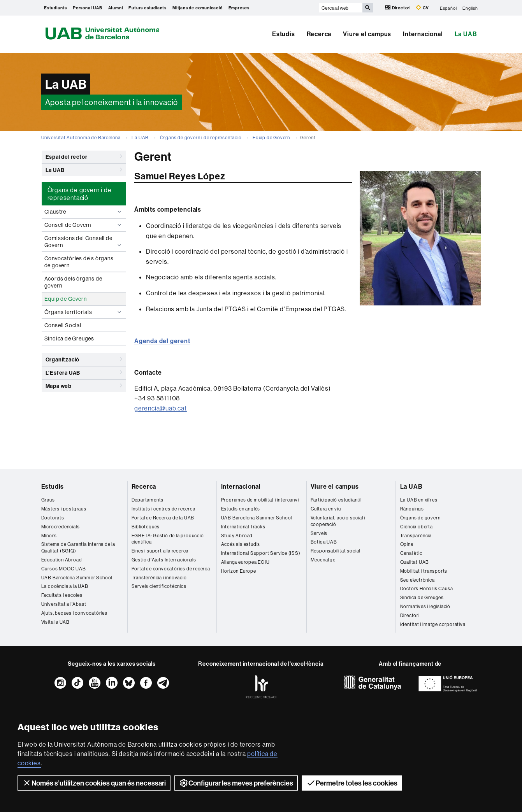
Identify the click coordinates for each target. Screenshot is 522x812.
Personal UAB (88, 8)
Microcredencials (61, 527)
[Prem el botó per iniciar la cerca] (368, 8)
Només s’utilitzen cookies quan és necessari (94, 783)
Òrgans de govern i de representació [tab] (80, 194)
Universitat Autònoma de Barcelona (81, 138)
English (470, 8)
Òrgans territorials (84, 312)
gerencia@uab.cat (161, 408)
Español (448, 8)
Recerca (319, 34)
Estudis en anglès (241, 509)
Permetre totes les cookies (352, 783)
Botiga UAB (324, 542)
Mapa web (84, 386)
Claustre (84, 212)
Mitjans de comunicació (198, 8)
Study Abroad (237, 536)
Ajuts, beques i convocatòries (74, 613)
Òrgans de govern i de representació (201, 138)
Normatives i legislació (425, 606)
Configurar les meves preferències (236, 783)
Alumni (116, 8)
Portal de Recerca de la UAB (163, 518)
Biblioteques (146, 527)
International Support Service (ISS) (261, 553)
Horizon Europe (239, 571)
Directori (398, 8)
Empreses (239, 8)
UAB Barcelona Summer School (77, 578)
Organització (84, 359)
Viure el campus (367, 34)
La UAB (466, 34)
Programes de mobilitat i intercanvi (260, 500)
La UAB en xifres (419, 500)
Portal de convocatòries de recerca (171, 569)
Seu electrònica (417, 580)
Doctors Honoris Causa (427, 588)
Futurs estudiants (148, 8)
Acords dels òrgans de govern (73, 282)
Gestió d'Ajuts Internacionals (164, 560)
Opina (407, 544)
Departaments (148, 500)
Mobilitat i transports (424, 571)
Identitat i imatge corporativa (433, 624)
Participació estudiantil (336, 500)
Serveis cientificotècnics (159, 586)
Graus (48, 500)
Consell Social (63, 325)
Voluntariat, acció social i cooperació (338, 521)
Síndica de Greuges (69, 338)
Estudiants (55, 8)
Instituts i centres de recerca (163, 509)
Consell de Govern (84, 225)
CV (422, 8)
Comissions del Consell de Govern (84, 242)
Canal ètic (411, 553)
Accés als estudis (241, 544)
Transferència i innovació (159, 578)
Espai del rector (84, 156)
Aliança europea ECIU (245, 562)
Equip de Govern (271, 138)
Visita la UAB (55, 622)
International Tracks (243, 527)
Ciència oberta (417, 527)
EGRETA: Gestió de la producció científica (168, 539)
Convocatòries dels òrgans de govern (79, 262)
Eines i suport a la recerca (160, 551)
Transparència (416, 536)
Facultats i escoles (62, 595)
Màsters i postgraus (64, 509)
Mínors (49, 536)
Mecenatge (323, 560)
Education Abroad (62, 560)
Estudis (284, 34)
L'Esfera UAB (84, 372)
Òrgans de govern (420, 518)
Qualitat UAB (415, 562)
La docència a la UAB (65, 586)
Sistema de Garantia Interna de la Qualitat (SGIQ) (78, 547)
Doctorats (53, 518)
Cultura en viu (326, 509)
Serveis (319, 533)
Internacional (423, 34)
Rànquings (412, 509)
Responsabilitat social (336, 551)
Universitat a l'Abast (64, 604)
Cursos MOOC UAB (64, 569)
